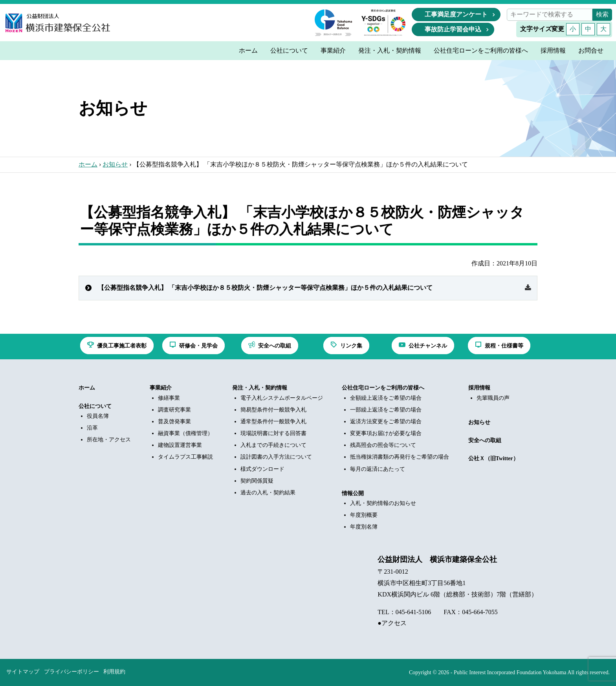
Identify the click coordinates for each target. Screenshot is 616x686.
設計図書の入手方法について (276, 457)
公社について (95, 406)
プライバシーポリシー (71, 672)
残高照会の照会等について (383, 445)
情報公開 (353, 493)
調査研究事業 (174, 410)
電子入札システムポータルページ (282, 398)
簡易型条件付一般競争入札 (273, 410)
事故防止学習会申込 (453, 29)
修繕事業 (169, 398)
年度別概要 (364, 515)
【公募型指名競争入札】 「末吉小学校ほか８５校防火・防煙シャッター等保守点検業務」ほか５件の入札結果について (265, 288)
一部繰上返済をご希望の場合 (386, 410)
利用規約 (114, 672)
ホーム (88, 164)
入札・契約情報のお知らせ (383, 503)
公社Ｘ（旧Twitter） (493, 458)
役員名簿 (98, 416)
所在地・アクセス (109, 440)
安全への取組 (485, 440)
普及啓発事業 (174, 422)
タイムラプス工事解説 (185, 457)
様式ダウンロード (262, 469)
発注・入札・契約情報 (260, 388)
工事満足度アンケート (456, 14)
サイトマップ (23, 672)
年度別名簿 (364, 527)
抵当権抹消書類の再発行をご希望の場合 (400, 457)
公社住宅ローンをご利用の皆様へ (383, 388)
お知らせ (115, 164)
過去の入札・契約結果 (268, 493)
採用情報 (479, 388)
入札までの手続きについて (273, 445)
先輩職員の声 (493, 398)
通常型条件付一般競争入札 (273, 422)
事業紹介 (161, 388)
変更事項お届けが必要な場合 (386, 433)
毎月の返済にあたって (378, 469)
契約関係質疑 (257, 481)
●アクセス (392, 623)
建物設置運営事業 (180, 445)
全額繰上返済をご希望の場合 (386, 398)
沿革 (92, 428)
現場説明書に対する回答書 (273, 433)
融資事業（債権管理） (185, 433)
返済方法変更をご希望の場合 (386, 422)
